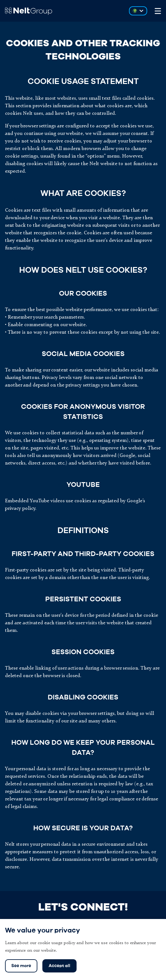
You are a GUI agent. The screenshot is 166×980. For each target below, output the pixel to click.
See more (21, 966)
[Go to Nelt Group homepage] (63, 11)
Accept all (59, 966)
